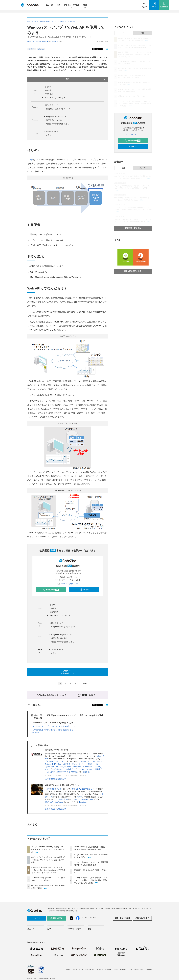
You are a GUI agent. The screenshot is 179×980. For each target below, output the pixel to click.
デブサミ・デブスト (72, 5)
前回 (31, 160)
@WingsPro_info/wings (54, 802)
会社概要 (108, 969)
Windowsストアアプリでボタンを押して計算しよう (53, 730)
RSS (75, 799)
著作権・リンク (78, 969)
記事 (58, 5)
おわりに (48, 135)
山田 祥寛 (55, 41)
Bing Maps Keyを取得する (56, 117)
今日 (124, 33)
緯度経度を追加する (54, 120)
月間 (142, 33)
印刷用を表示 (34, 705)
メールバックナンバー (68, 584)
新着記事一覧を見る (133, 228)
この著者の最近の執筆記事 (56, 779)
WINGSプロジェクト (55, 761)
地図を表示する (52, 131)
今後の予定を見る (133, 271)
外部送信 (149, 969)
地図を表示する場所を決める (58, 124)
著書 (61, 799)
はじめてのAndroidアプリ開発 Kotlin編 (62, 772)
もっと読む (36, 732)
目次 (86, 79)
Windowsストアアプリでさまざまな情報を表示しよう (54, 726)
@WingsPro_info (86, 799)
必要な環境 (49, 94)
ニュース (49, 5)
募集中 (79, 797)
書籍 (85, 5)
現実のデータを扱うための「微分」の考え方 (133, 96)
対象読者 (48, 90)
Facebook (83, 802)
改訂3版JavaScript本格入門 (63, 769)
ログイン (84, 590)
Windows (41, 49)
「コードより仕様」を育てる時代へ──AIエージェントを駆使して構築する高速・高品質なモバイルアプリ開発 (90, 880)
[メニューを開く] (15, 5)
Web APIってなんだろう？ (55, 98)
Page (35, 107)
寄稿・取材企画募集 (122, 918)
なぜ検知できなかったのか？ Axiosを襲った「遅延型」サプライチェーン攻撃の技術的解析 (48, 860)
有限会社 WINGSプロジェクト (84, 789)
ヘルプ (68, 969)
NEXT (86, 684)
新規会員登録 (51, 590)
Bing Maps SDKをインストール (58, 109)
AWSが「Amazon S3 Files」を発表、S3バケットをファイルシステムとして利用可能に (48, 849)
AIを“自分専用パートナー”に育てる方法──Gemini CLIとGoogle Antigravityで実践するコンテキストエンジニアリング (48, 870)
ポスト (96, 49)
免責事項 (100, 969)
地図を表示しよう (51, 105)
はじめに (48, 87)
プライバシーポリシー (136, 969)
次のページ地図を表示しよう (68, 672)
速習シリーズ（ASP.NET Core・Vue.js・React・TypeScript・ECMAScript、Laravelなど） (73, 767)
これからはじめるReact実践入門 (90, 769)
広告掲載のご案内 (142, 918)
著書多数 (86, 772)
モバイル (32, 49)
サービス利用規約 (120, 969)
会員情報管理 (90, 969)
